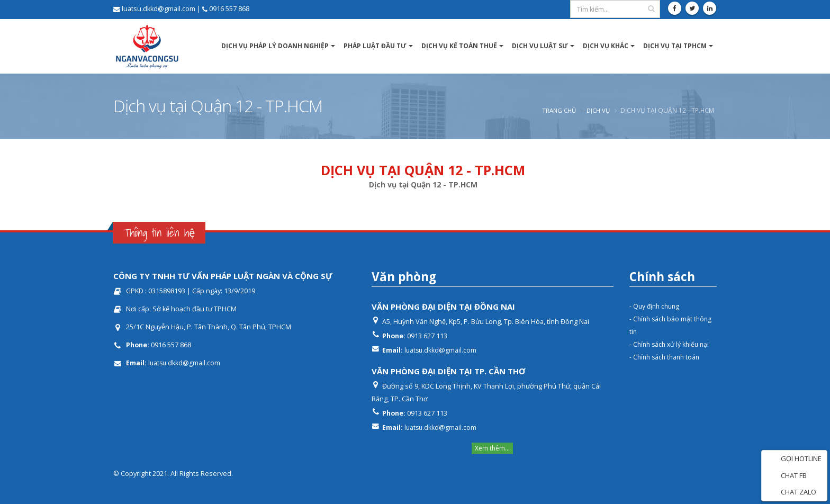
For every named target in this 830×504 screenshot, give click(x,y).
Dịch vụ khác (606, 46)
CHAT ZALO (792, 493)
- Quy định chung (656, 306)
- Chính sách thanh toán (667, 357)
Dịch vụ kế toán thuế (459, 46)
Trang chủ (556, 110)
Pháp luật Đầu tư (375, 46)
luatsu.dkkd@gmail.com (185, 363)
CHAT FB (787, 476)
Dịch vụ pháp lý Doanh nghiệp (275, 46)
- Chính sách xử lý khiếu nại (671, 344)
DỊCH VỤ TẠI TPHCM (675, 46)
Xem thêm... (492, 448)
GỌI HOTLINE (794, 459)
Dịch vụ (597, 110)
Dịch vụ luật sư (540, 46)
